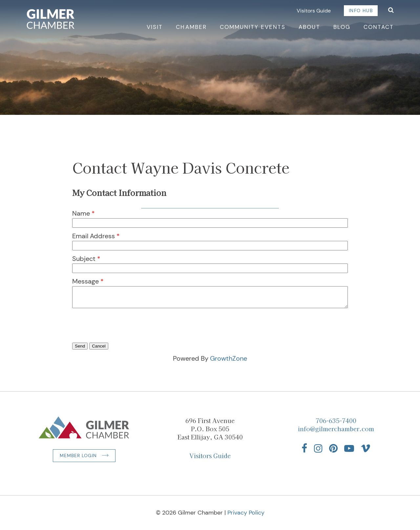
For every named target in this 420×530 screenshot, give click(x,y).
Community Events (253, 27)
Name (81, 213)
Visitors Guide (314, 11)
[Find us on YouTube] (349, 448)
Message (85, 281)
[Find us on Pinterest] (333, 448)
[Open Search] (391, 11)
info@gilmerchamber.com (336, 429)
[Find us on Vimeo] (366, 448)
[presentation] (122, 335)
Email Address (94, 236)
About (309, 27)
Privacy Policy (246, 513)
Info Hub (361, 11)
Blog (342, 27)
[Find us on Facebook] (304, 448)
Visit (155, 27)
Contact (379, 27)
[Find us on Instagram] (318, 448)
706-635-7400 (336, 420)
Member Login (78, 456)
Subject (84, 259)
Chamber (191, 27)
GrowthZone (229, 358)
